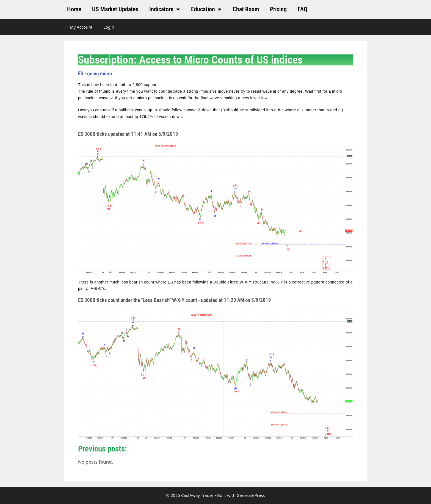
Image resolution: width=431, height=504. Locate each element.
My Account (81, 27)
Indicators (165, 9)
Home (74, 9)
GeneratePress (251, 495)
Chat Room (246, 9)
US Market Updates (115, 9)
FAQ (302, 9)
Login (109, 27)
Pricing (278, 9)
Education (206, 9)
